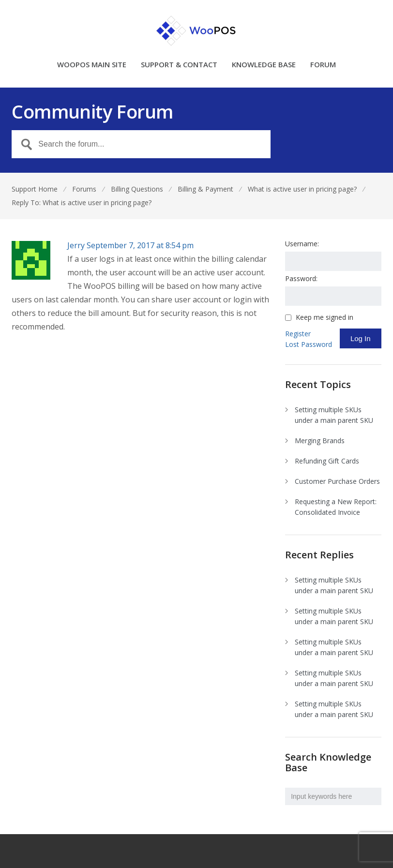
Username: (302, 244)
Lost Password (309, 344)
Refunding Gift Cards (327, 461)
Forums (84, 189)
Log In (361, 338)
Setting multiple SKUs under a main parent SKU (334, 415)
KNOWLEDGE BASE (264, 65)
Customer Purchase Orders (337, 481)
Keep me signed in (325, 317)
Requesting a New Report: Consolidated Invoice (336, 507)
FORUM (323, 65)
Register (298, 334)
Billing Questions (137, 189)
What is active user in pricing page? (302, 189)
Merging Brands (320, 441)
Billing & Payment (205, 189)
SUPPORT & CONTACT (179, 65)
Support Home (35, 189)
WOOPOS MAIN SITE (92, 65)
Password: (301, 278)
